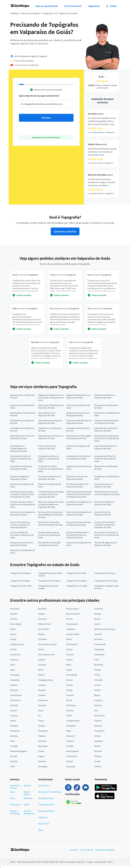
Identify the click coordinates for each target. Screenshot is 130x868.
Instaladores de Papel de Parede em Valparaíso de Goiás (105, 459)
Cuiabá (13, 639)
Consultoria (15, 805)
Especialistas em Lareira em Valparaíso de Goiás (22, 437)
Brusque (14, 756)
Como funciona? (73, 6)
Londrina (42, 665)
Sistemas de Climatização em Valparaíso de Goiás (49, 544)
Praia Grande (100, 644)
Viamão (70, 690)
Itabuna (98, 766)
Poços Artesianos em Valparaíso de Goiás (104, 485)
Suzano (69, 660)
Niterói (69, 619)
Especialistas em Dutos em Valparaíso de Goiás (106, 429)
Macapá (70, 761)
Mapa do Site (44, 824)
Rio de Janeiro (72, 609)
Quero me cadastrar (65, 231)
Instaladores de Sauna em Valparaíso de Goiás (21, 468)
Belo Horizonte (73, 614)
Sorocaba (98, 639)
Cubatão (14, 761)
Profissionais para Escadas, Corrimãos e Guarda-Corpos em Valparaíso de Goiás (22, 494)
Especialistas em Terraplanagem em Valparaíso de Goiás (19, 448)
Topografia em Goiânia (20, 581)
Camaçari (98, 700)
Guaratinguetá (73, 751)
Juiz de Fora (15, 654)
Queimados (43, 746)
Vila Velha (42, 639)
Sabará (13, 721)
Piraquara (14, 726)
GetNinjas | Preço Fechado (50, 792)
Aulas (13, 792)
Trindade (14, 746)
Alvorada (14, 705)
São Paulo (42, 609)
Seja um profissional (47, 6)
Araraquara (71, 726)
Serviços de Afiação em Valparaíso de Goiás (104, 503)
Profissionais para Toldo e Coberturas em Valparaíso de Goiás (23, 504)
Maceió (41, 675)
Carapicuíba (99, 654)
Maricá (69, 700)
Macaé (97, 695)
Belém (69, 639)
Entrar (111, 6)
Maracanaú (15, 731)
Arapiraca (14, 660)
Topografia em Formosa (105, 573)
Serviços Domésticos (29, 812)
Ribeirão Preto (45, 624)
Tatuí (12, 766)
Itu (39, 716)
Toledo (41, 751)
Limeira (13, 710)
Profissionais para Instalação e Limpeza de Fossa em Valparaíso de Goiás (51, 494)
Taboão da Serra (17, 644)
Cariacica (70, 695)
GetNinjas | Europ (46, 798)
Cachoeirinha (16, 695)
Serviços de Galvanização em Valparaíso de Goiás (79, 513)
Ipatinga (14, 736)
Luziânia (70, 746)
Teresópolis (99, 731)
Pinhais (70, 685)
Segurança (94, 6)
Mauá (69, 665)
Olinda (97, 675)
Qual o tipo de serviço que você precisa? (39, 96)
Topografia (47, 13)
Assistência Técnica (15, 787)
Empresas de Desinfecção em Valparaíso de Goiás (79, 422)
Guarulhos (43, 619)
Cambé (97, 761)
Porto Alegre (16, 624)
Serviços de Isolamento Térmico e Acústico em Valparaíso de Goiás (20, 525)
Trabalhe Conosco (46, 805)
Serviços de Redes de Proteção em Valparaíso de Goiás (22, 535)
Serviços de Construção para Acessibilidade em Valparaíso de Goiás (51, 515)
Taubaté (42, 695)
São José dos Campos (47, 644)
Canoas (69, 649)
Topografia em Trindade (77, 586)
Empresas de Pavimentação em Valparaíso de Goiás (106, 422)
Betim (41, 670)
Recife (13, 629)
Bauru (41, 710)
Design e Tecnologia (15, 812)
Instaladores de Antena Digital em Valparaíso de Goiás (21, 459)
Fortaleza (99, 609)
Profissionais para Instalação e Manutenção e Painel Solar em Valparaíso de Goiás (79, 494)
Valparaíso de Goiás (68, 13)
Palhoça (98, 756)
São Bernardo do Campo (105, 629)
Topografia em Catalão (76, 573)
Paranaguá (43, 766)
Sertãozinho (72, 756)
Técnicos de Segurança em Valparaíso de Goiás (106, 544)
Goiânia (42, 614)
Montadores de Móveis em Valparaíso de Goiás (49, 478)
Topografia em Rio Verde (21, 586)
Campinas (71, 629)
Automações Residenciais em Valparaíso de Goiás (51, 406)
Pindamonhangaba (18, 751)
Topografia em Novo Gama (106, 581)
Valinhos (14, 685)
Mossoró (98, 751)
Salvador (14, 614)
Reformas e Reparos (31, 13)
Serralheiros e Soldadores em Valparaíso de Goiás (79, 503)
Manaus (42, 634)
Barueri (97, 619)
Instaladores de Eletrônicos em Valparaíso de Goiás (78, 457)
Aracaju (97, 670)
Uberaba (98, 726)
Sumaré (70, 680)
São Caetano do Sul (46, 654)
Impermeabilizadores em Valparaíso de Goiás (105, 447)
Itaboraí (98, 721)
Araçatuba (71, 766)
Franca (41, 721)
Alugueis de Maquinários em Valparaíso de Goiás (78, 396)
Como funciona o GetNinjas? (27, 65)
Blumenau (99, 665)
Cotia (97, 660)
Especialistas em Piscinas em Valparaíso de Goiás (51, 437)
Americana (43, 700)
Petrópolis (71, 705)
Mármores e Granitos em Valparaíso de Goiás (77, 478)
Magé (69, 731)
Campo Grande (73, 634)
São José (70, 654)
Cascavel (14, 716)
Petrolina (42, 741)
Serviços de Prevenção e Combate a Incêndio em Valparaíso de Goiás (105, 525)
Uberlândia (99, 649)
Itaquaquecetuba (46, 680)
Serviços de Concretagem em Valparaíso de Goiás (23, 513)
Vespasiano (43, 731)
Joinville (98, 634)
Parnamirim (15, 700)
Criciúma (70, 741)
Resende (42, 761)
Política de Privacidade (105, 850)
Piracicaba (15, 675)
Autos (13, 798)
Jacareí (97, 685)
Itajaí (12, 670)
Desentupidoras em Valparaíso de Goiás (47, 414)
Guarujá (42, 660)
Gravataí (42, 690)
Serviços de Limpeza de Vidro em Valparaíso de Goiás (79, 523)
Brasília (98, 614)
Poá (96, 710)
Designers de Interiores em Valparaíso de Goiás (78, 414)
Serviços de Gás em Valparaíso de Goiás (103, 513)
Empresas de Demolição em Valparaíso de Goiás (50, 422)
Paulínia (70, 710)
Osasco (13, 634)
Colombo (98, 680)
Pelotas (42, 726)
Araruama (71, 736)
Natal (13, 665)
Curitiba (14, 619)
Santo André (44, 629)
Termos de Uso (87, 850)
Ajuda (41, 830)
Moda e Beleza (27, 793)
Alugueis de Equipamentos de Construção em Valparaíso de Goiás (51, 398)
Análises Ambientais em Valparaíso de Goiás (105, 396)
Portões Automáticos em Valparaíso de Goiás (77, 485)
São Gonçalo (72, 644)
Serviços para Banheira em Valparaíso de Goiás (22, 544)
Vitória (41, 649)
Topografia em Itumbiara (49, 581)
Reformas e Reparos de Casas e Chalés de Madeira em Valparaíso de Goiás (51, 504)
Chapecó (42, 736)
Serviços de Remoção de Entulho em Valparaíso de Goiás (49, 535)
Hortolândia (72, 675)
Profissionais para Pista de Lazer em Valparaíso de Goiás (107, 493)
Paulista (98, 705)
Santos (97, 624)
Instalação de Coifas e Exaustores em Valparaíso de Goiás (51, 469)
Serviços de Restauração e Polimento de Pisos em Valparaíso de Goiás (78, 535)
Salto (13, 741)
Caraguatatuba (73, 721)
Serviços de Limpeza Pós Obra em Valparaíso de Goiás (51, 523)
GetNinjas (15, 13)
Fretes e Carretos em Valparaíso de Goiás (47, 447)
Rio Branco (15, 609)
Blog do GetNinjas (46, 811)
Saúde (26, 805)
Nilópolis (14, 690)
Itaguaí (41, 756)
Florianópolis (72, 624)
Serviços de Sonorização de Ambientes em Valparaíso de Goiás (107, 535)
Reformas (28, 798)
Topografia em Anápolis (21, 573)
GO (56, 13)
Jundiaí (13, 649)
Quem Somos (44, 785)
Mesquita (42, 705)
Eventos (27, 785)
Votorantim (99, 716)
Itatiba (97, 736)
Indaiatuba (15, 680)
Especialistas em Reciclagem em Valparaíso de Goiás (79, 437)
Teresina (42, 685)
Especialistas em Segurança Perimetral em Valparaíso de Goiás (107, 438)
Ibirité (69, 716)
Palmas (98, 690)
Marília (97, 746)
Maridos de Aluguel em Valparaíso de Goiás (20, 478)
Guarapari (99, 741)
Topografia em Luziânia (77, 581)
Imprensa (74, 850)
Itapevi (69, 670)
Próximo (46, 118)
